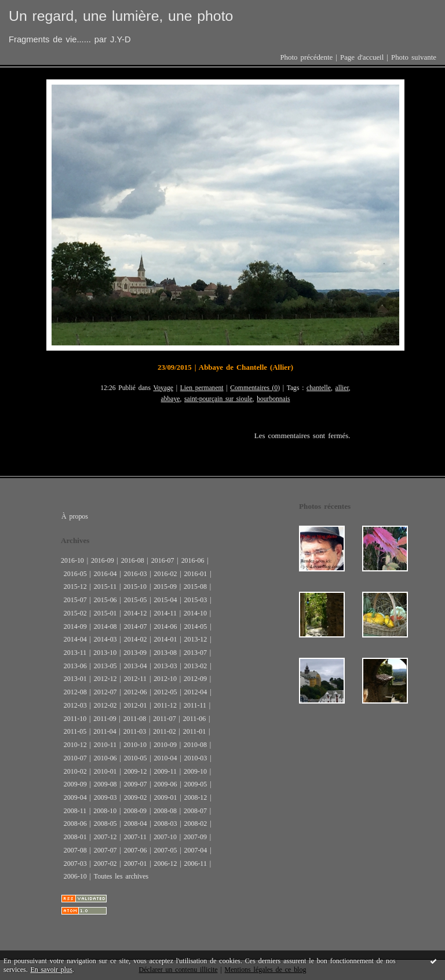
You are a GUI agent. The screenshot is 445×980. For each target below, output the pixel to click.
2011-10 (75, 719)
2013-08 (165, 653)
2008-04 (136, 824)
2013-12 (195, 639)
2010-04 (166, 758)
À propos (75, 516)
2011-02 (164, 731)
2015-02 (75, 613)
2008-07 (195, 811)
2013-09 (135, 653)
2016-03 (136, 574)
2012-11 (135, 679)
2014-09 (75, 626)
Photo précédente (306, 57)
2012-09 (195, 679)
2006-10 (75, 876)
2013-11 (75, 653)
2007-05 (166, 850)
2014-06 (166, 626)
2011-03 (135, 731)
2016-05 (75, 574)
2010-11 (105, 745)
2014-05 (195, 626)
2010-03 (195, 758)
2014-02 (136, 639)
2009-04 (75, 797)
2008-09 (135, 811)
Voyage (163, 388)
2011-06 (194, 719)
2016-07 (163, 560)
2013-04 (136, 666)
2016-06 (193, 560)
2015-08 (195, 586)
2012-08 (75, 692)
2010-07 (75, 758)
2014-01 (166, 639)
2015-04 (166, 600)
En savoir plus (52, 970)
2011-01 (194, 731)
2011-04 (105, 731)
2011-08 (135, 719)
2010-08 (195, 745)
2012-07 (105, 692)
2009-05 (195, 784)
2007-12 (105, 837)
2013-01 (75, 679)
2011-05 (75, 731)
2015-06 (105, 600)
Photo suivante (414, 57)
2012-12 (105, 679)
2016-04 (105, 574)
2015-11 (105, 586)
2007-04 (195, 850)
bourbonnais (273, 399)
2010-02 (75, 771)
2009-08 (105, 784)
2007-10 (165, 837)
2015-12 (75, 586)
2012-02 (105, 705)
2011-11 (195, 705)
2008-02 (195, 824)
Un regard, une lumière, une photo (121, 16)
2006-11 (195, 864)
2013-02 (195, 666)
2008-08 (165, 811)
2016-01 (195, 574)
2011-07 (164, 719)
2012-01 (136, 705)
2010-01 (105, 771)
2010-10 (135, 745)
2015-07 (75, 600)
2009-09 (75, 784)
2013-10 (105, 653)
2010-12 (75, 745)
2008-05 (105, 824)
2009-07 (136, 784)
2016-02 (166, 574)
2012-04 (195, 692)
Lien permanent (202, 388)
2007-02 (105, 864)
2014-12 (136, 613)
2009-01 (166, 797)
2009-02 (136, 797)
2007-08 (75, 850)
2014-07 (136, 626)
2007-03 (75, 864)
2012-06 (136, 692)
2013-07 (195, 653)
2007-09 (195, 837)
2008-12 (195, 797)
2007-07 (105, 850)
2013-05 (105, 666)
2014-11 (165, 613)
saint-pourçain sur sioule (218, 399)
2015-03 (195, 600)
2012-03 (75, 705)
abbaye (171, 399)
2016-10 (72, 560)
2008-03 (166, 824)
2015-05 (136, 600)
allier (342, 388)
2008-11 (75, 811)
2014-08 (105, 626)
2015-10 (135, 586)
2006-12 (166, 864)
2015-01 (105, 613)
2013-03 (166, 666)
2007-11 (135, 837)
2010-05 (136, 758)
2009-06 (166, 784)
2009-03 (105, 797)
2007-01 (136, 864)
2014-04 (75, 639)
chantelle (319, 388)
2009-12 (136, 771)
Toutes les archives (121, 876)
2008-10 (105, 811)
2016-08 (133, 560)
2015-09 (165, 586)
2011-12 (165, 705)
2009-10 (195, 771)
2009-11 (165, 771)
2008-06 (75, 824)
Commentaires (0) (255, 388)
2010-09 (165, 745)
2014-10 (195, 613)
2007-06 (136, 850)
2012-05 (166, 692)
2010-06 (105, 758)
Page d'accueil (362, 57)
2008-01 (75, 837)
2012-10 (165, 679)
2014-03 (105, 639)
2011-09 (105, 719)
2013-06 (75, 666)
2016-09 (103, 560)
